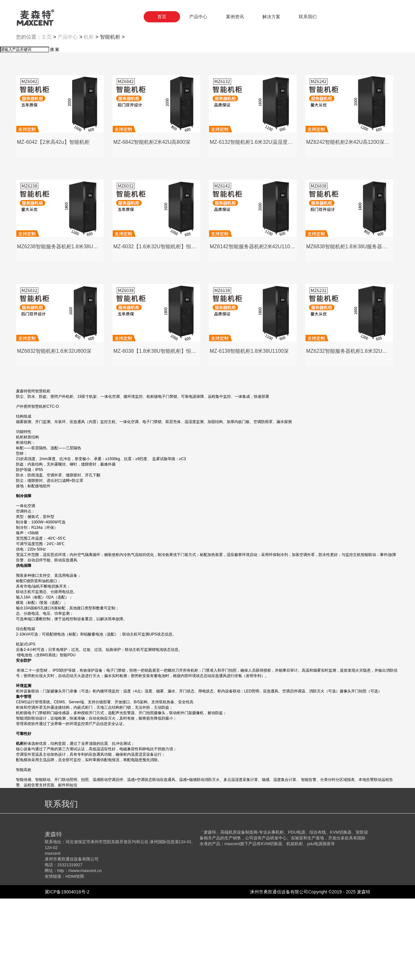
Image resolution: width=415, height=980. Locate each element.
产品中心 (68, 118)
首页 (162, 17)
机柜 (89, 118)
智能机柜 (110, 118)
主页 (47, 118)
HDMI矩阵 (75, 958)
